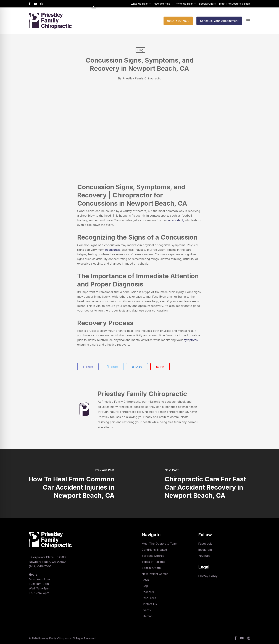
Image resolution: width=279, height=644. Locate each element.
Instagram (205, 550)
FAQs (145, 580)
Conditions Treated (154, 550)
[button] (248, 21)
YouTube (204, 556)
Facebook (205, 544)
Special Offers (151, 568)
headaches (112, 250)
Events (146, 610)
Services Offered (153, 556)
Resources (149, 598)
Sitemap (147, 616)
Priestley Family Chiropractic (142, 78)
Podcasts (148, 592)
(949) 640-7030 (40, 566)
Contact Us (149, 604)
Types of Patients (153, 562)
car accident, (175, 220)
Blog (140, 50)
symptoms (191, 340)
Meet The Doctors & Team (160, 544)
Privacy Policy (208, 576)
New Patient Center (155, 574)
